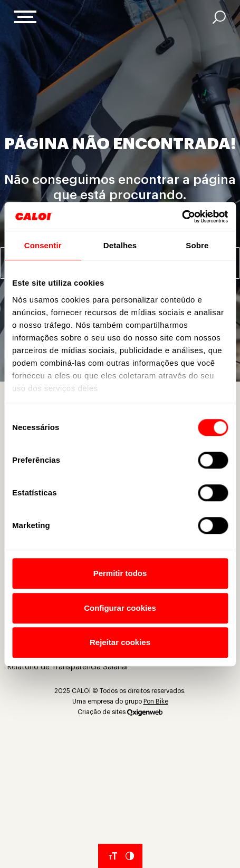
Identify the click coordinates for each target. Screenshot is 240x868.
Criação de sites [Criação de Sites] (102, 712)
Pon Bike (156, 701)
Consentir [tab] (43, 245)
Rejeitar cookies (120, 642)
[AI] (219, 17)
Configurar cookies (120, 608)
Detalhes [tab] (120, 245)
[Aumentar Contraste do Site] (130, 856)
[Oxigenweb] (145, 712)
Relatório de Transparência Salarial (68, 667)
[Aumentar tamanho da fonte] (113, 856)
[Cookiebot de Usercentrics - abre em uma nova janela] (182, 217)
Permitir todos (120, 573)
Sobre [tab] (197, 245)
